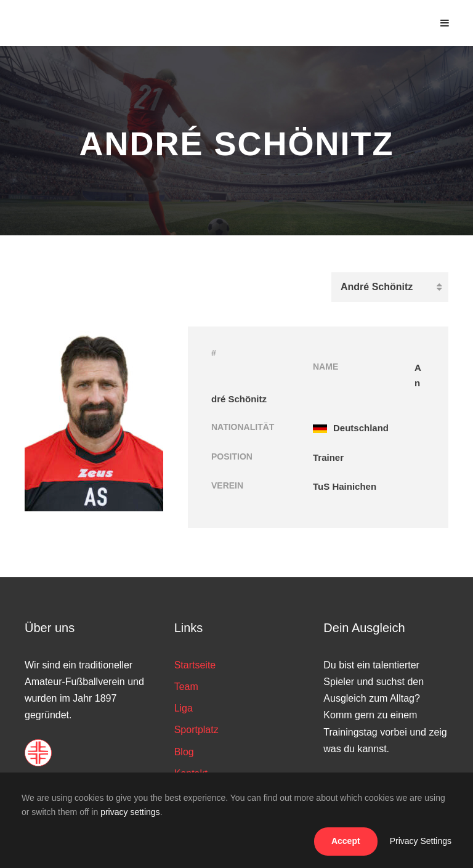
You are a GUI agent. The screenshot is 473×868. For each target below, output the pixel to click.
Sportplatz (196, 730)
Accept (346, 841)
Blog (184, 752)
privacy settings (130, 812)
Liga (184, 708)
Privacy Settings (421, 841)
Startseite (195, 665)
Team (186, 687)
